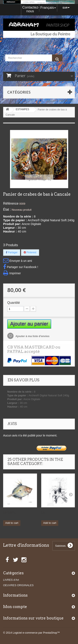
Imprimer (15, 273)
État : (7, 210)
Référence (11, 203)
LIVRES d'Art (11, 580)
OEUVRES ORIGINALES (18, 585)
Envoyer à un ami (21, 261)
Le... (44, 512)
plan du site (66, 101)
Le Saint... (10, 512)
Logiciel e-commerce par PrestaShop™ (36, 633)
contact (51, 101)
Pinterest (30, 252)
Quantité (14, 303)
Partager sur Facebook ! (22, 267)
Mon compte (15, 607)
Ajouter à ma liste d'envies (32, 336)
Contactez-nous (31, 9)
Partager (12, 252)
